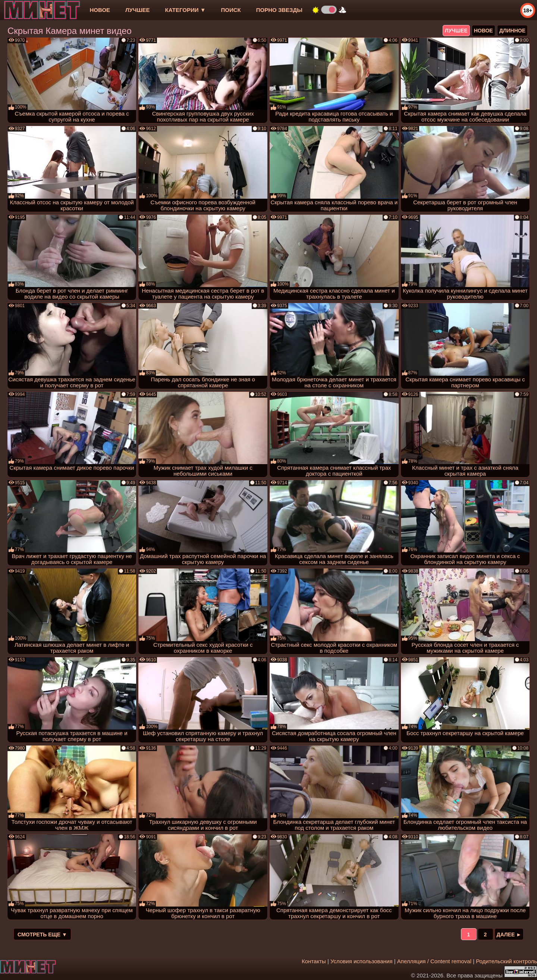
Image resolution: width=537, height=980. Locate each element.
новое (100, 10)
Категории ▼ (186, 10)
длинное (512, 31)
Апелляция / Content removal (434, 961)
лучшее (137, 10)
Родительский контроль (506, 961)
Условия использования (362, 961)
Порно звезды (279, 10)
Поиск (231, 10)
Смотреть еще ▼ (42, 935)
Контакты (314, 961)
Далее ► (509, 935)
